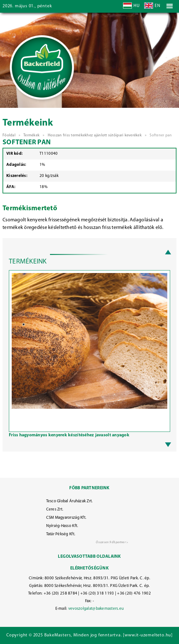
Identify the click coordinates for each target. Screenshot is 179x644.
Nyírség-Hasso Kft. (62, 526)
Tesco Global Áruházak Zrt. (70, 501)
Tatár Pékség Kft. (61, 534)
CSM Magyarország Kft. (66, 518)
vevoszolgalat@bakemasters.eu (96, 609)
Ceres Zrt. (55, 509)
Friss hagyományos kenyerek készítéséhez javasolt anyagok (69, 435)
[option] (90, 356)
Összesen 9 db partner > (112, 542)
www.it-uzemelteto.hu (148, 635)
